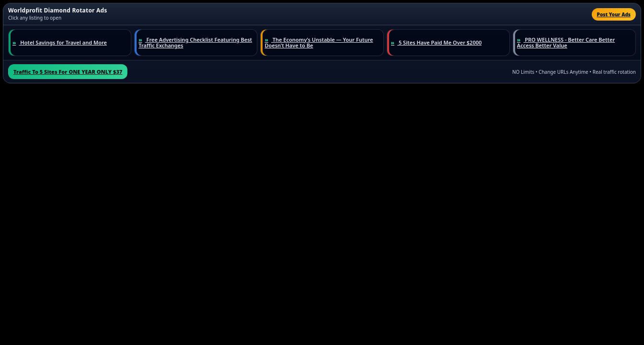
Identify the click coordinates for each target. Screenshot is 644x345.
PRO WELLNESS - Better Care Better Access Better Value (566, 43)
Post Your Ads (614, 14)
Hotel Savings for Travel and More (60, 43)
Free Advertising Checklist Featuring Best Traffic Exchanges (195, 43)
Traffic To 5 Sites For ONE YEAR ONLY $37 (68, 72)
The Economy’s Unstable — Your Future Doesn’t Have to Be (319, 43)
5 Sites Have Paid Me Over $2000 (437, 43)
